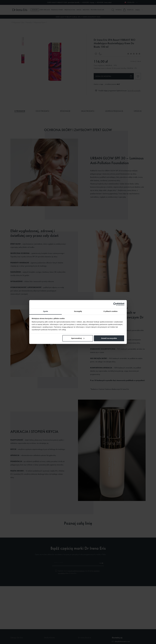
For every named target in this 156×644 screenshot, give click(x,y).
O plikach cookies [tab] (110, 311)
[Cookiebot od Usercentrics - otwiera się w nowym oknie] (115, 304)
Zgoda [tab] (45, 311)
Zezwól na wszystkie (109, 338)
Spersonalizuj (78, 338)
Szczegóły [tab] (78, 311)
